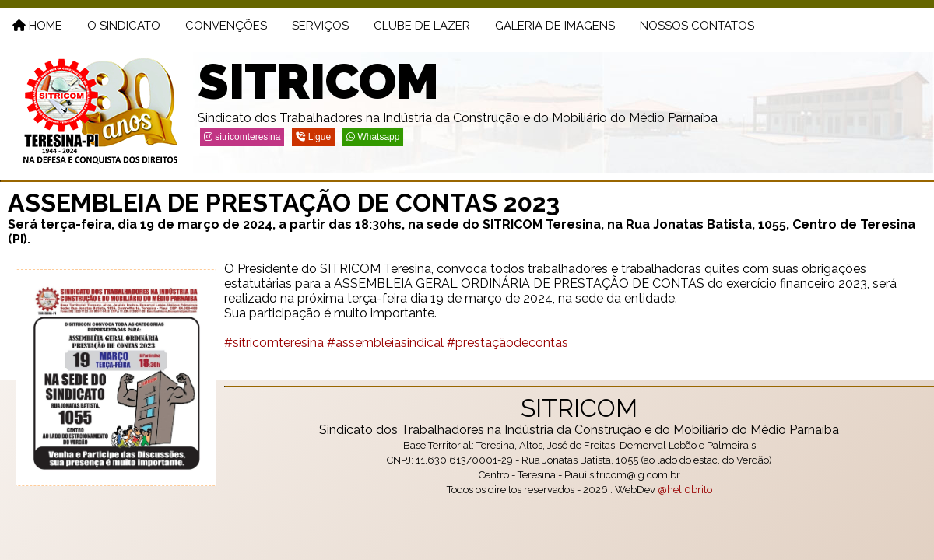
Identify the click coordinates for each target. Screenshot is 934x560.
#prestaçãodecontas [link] (507, 343)
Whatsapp (373, 137)
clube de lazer (422, 26)
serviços (320, 26)
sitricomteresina (242, 137)
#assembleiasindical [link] (385, 343)
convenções (226, 26)
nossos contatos (697, 26)
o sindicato (124, 26)
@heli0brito (685, 490)
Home (37, 26)
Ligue (313, 137)
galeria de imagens (555, 26)
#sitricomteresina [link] (274, 343)
